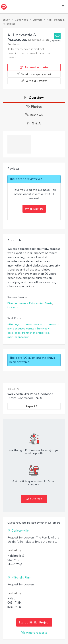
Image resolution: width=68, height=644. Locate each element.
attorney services (32, 324)
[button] (63, 7)
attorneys (14, 324)
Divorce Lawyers (18, 303)
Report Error (34, 406)
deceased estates (24, 329)
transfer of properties (35, 333)
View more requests (34, 633)
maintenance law (18, 337)
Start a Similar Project (34, 622)
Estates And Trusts (41, 303)
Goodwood (22, 20)
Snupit (7, 20)
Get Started (34, 499)
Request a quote (34, 67)
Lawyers (38, 20)
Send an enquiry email (34, 74)
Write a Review (34, 81)
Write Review (34, 209)
